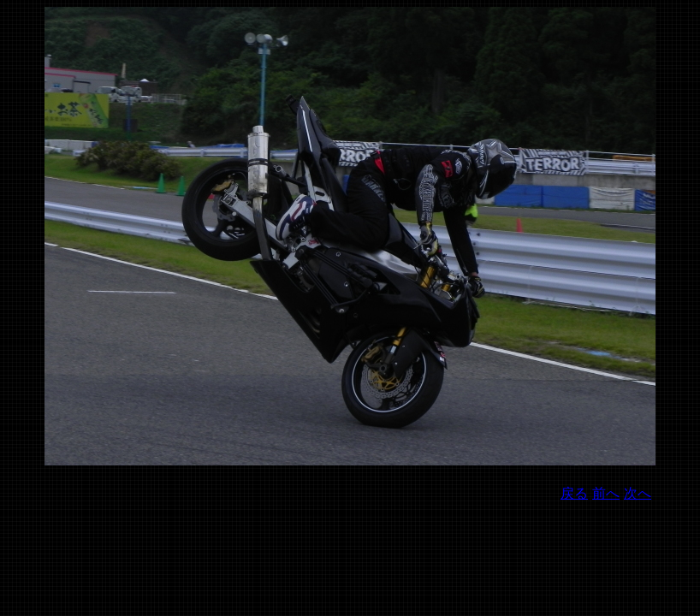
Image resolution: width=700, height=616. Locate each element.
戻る (574, 493)
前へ (606, 493)
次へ (638, 493)
